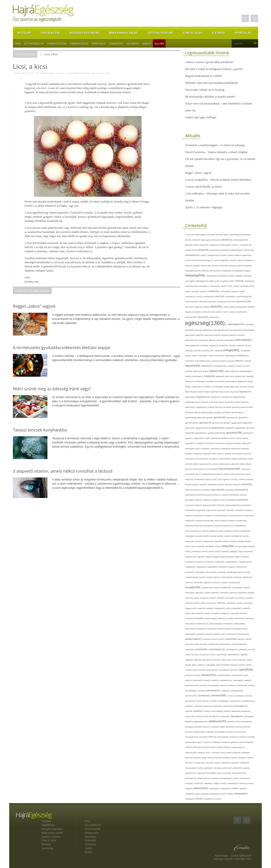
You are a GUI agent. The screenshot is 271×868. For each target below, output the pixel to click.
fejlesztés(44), (230, 376)
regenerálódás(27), (234, 655)
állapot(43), (189, 245)
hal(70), (233, 438)
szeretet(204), (204, 696)
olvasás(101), (225, 613)
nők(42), (204, 603)
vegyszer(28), (202, 773)
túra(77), (209, 753)
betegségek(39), (212, 276)
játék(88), (189, 485)
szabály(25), (248, 680)
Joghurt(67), (203, 485)
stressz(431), (210, 675)
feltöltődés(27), (242, 381)
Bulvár (159, 44)
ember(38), (197, 351)
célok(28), (236, 286)
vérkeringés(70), (191, 778)
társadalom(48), (247, 722)
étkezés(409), (193, 366)
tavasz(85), (198, 727)
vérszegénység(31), (226, 778)
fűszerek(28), (228, 407)
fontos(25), (205, 402)
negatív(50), (221, 598)
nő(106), (197, 603)
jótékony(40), (212, 485)
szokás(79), (189, 706)
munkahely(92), (238, 588)
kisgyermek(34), (212, 510)
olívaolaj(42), (215, 613)
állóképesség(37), (226, 245)
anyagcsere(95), (214, 255)
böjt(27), (233, 281)
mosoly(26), (224, 583)
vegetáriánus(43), (191, 773)
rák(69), (188, 655)
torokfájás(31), (249, 742)
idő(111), (216, 464)
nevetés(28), (189, 603)
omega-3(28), (235, 613)
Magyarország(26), (220, 557)
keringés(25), (216, 500)
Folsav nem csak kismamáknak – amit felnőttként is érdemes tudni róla (219, 107)
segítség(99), (211, 665)
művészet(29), (190, 593)
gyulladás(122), (201, 433)
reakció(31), (195, 655)
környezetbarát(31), (240, 526)
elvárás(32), (189, 351)
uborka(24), (198, 758)
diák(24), (207, 307)
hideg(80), (189, 454)
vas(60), (201, 768)
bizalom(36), (248, 276)
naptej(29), (251, 593)
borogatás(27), (225, 281)
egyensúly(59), (190, 335)
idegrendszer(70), (206, 464)
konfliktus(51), (190, 521)
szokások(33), (199, 706)
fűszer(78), (219, 407)
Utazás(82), (242, 758)
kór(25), (217, 521)
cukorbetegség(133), (244, 297)
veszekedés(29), (245, 778)
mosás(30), (216, 583)
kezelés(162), (243, 500)
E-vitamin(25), (206, 312)
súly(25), (245, 675)
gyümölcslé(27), (249, 433)
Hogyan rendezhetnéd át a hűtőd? (204, 76)
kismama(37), (222, 510)
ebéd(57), (220, 312)
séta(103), (235, 665)
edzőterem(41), (214, 317)
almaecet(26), (244, 245)
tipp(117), (201, 742)
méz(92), (209, 577)
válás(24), (218, 763)
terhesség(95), (220, 732)
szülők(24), (208, 711)
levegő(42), (252, 546)
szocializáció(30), (236, 701)
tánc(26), (206, 716)
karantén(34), (201, 495)
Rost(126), (242, 660)
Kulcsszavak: (48, 73)
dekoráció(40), (222, 302)
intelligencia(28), (208, 474)
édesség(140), (191, 317)
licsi (93, 73)
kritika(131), (190, 541)
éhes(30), (217, 335)
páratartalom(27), (244, 634)
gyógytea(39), (230, 428)
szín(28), (199, 701)
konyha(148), (209, 521)
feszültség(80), (218, 387)
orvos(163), (199, 618)
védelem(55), (238, 768)
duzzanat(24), (197, 312)
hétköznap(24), (236, 449)
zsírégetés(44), (209, 799)
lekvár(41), (219, 546)
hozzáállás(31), (214, 459)
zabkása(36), (205, 794)
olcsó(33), (207, 613)
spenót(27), (216, 670)
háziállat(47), (206, 449)
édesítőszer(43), (242, 312)
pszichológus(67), (232, 650)
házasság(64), (190, 449)
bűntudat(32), (204, 286)
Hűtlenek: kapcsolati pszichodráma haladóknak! (212, 83)
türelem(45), (189, 758)
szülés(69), (189, 711)
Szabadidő (116, 44)
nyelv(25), (240, 603)
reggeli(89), (189, 660)
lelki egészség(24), (242, 546)
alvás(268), (204, 250)
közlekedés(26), (246, 531)
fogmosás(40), (226, 392)
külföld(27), (226, 541)
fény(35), (250, 381)
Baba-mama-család (123, 33)
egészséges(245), (236, 324)
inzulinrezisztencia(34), (237, 474)
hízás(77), (221, 454)
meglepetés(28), (202, 567)
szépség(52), (226, 691)
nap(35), (208, 593)
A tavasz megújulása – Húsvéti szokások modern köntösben (218, 180)
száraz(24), (223, 685)
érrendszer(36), (219, 356)
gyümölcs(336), (235, 433)
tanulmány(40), (226, 716)
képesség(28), (190, 500)
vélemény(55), (212, 773)
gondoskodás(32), (191, 418)
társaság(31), (190, 727)
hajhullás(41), (225, 438)
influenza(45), (246, 469)
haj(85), (208, 438)
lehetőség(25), (210, 546)
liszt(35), (218, 551)
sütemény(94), (198, 680)
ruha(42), (250, 660)
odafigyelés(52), (220, 608)
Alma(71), (236, 245)
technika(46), (215, 727)
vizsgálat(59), (190, 794)
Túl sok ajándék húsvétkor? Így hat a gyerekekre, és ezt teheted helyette (220, 162)
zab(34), (198, 794)
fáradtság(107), (198, 376)
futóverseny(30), (191, 407)
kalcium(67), (229, 485)
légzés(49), (201, 546)
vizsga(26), (243, 788)
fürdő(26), (211, 407)
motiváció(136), (234, 583)
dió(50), (226, 307)
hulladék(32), (243, 459)
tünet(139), (237, 753)
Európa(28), (239, 366)
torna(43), (241, 742)
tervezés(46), (204, 737)
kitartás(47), (231, 510)
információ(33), (190, 474)
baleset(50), (224, 266)
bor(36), (217, 281)
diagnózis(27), (200, 307)
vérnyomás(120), (204, 778)
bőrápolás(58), (250, 281)
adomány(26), (211, 235)
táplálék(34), (189, 722)
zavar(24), (223, 794)
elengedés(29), (204, 340)
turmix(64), (216, 753)
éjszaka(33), (233, 335)
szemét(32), (202, 691)
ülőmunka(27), (190, 763)
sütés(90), (208, 680)
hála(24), (239, 438)
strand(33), (198, 675)
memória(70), (190, 572)
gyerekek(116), (233, 418)
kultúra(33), (199, 541)
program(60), (190, 650)
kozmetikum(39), (242, 521)
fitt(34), (188, 392)
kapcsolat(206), (219, 490)
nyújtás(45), (210, 608)
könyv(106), (199, 526)
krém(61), (246, 536)
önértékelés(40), (228, 624)
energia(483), (232, 350)
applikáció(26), (247, 255)
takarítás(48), (236, 711)
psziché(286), (202, 649)
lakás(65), (241, 541)
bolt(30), (211, 281)
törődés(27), (189, 747)
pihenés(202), (232, 639)
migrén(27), (217, 577)
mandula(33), (245, 557)
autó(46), (240, 260)
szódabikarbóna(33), (248, 701)
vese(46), (236, 778)
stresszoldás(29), (237, 675)
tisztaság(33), (217, 742)
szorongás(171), (241, 706)
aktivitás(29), (196, 240)
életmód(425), (244, 340)
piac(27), (222, 639)
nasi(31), (197, 598)
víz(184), (235, 788)
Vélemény (133, 44)
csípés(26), (235, 291)
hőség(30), (235, 459)
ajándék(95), (247, 235)
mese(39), (202, 577)
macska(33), (225, 551)
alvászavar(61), (215, 250)
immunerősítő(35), (213, 469)
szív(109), (214, 701)
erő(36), (211, 356)
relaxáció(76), (207, 660)
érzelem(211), (243, 356)
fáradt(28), (189, 376)
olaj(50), (188, 613)
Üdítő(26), (250, 758)
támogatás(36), (246, 711)
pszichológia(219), (217, 649)
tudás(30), (220, 747)
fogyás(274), (246, 392)
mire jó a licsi (103, 73)
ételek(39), (248, 361)
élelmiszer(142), (192, 340)
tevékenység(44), (191, 742)
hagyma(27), (189, 438)
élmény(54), (241, 346)
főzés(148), (230, 402)
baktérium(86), (206, 266)
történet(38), (198, 747)
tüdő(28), (229, 753)
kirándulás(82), (191, 510)
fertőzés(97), (208, 387)
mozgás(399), (193, 587)
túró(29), (223, 753)
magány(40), (234, 551)
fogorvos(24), (235, 392)
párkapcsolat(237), (194, 639)
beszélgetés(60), (238, 271)
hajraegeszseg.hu (223, 859)
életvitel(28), (205, 346)
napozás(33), (234, 593)
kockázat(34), (240, 510)
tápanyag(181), (237, 716)
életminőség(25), (230, 340)
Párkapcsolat (79, 44)
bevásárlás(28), (223, 276)
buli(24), (197, 286)
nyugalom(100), (191, 608)
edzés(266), (203, 317)
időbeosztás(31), (225, 464)
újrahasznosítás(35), (215, 758)
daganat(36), (212, 302)
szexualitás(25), (239, 696)
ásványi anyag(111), (206, 260)
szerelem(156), (192, 696)
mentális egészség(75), (235, 572)
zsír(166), (199, 799)
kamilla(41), (198, 490)
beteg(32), (247, 271)
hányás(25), (201, 443)
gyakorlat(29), (202, 418)
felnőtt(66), (210, 381)
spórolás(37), (235, 670)
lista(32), (212, 551)
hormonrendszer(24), (202, 459)
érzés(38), (214, 361)
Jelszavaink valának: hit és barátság (205, 90)
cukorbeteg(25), (230, 297)
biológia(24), (239, 276)
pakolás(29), (201, 634)
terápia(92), (210, 732)
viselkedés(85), (233, 784)
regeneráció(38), (222, 655)
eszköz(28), (231, 361)
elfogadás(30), (214, 346)
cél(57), (230, 286)
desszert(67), (190, 307)
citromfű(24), (203, 291)
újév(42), (205, 758)
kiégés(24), (199, 505)
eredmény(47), (203, 356)
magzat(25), (230, 557)
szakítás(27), (204, 685)
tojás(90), (234, 742)
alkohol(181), (228, 240)
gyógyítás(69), (248, 423)
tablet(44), (228, 711)
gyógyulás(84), (241, 428)
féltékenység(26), (231, 381)
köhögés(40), (190, 526)
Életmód (219, 33)
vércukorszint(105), (239, 773)
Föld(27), (222, 402)
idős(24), (243, 464)
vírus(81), (224, 783)
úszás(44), (234, 758)
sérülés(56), (226, 665)
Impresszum (221, 856)
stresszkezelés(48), (224, 675)
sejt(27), (219, 665)
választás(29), (226, 763)
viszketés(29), (244, 783)
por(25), (197, 644)
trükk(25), (213, 747)
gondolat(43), (227, 412)
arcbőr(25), (194, 260)
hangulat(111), (191, 443)
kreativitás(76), (237, 536)
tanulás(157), (215, 716)
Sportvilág (243, 33)
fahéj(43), (206, 371)
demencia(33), (232, 302)
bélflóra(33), (206, 271)
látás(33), (248, 541)
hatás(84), (238, 443)
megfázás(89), (191, 567)
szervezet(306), (219, 696)
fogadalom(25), (215, 392)
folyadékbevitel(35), (239, 397)
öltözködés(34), (240, 618)
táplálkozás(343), (218, 721)
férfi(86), (188, 387)
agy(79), (227, 235)
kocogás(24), (249, 510)
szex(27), (231, 696)
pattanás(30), (208, 639)
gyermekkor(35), (218, 423)
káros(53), (209, 495)
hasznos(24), (230, 443)
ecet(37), (226, 312)
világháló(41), (209, 783)
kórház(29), (224, 521)
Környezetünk (57, 44)
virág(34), (217, 783)
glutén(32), (198, 412)
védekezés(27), (228, 768)
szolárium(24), (208, 706)
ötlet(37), (245, 629)
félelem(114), (190, 381)
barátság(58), (190, 271)
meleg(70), (232, 567)
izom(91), (235, 479)
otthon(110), (222, 618)
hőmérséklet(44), (225, 459)
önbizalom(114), (203, 624)
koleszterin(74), (199, 516)
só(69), (195, 670)
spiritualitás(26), (225, 670)
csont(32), (199, 297)
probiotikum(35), (213, 644)
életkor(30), (220, 340)
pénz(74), (216, 639)
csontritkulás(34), (209, 297)
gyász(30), (210, 418)
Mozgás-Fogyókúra (85, 33)
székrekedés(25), (242, 685)
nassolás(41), (205, 598)
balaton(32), (216, 266)
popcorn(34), (189, 644)
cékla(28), (224, 286)
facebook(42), (198, 371)
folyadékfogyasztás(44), (193, 402)
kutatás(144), (208, 541)
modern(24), (189, 583)
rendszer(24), (217, 660)
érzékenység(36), (230, 356)
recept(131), (204, 655)
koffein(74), (189, 516)
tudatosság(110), (239, 747)
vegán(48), (246, 768)
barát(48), (240, 266)
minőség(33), (237, 577)
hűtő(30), (196, 464)
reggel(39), (244, 655)
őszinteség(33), (237, 629)
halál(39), (245, 438)
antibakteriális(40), (237, 250)
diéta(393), (217, 307)
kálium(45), (238, 485)
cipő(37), (188, 291)
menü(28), (247, 572)
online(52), (243, 613)
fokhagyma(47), (216, 397)
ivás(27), (215, 479)
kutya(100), (218, 541)
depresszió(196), (244, 301)
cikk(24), (252, 286)
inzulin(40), (226, 474)
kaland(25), (221, 485)
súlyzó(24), (189, 680)
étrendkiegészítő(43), (220, 366)
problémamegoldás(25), (240, 644)
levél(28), (188, 551)
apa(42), (231, 255)
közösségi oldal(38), (217, 536)
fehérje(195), (210, 376)
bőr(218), (240, 281)
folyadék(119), (227, 397)
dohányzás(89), (242, 307)
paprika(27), (217, 634)
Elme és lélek (192, 33)
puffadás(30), (243, 650)
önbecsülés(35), (191, 624)
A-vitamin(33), (190, 235)
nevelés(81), (249, 598)
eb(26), (213, 312)
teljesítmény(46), (200, 732)
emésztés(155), (208, 351)
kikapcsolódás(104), (233, 505)
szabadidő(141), (226, 680)
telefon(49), (247, 727)
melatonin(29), (223, 567)
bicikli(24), (232, 276)
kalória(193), (247, 484)
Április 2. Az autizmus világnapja (204, 207)
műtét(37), (247, 588)
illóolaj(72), (189, 469)
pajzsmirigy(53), (191, 634)
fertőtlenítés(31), (197, 387)
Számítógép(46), (214, 685)
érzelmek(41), (190, 361)
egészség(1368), (206, 323)
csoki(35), (242, 291)
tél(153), (239, 727)
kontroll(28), (199, 521)
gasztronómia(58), (247, 407)
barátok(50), (248, 266)
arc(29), (188, 260)
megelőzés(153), (245, 562)
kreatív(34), (227, 536)
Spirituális (99, 44)
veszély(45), (189, 783)
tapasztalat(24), (249, 716)
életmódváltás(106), (193, 346)
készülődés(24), (232, 500)
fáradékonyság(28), (246, 371)
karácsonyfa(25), (191, 495)
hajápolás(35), (216, 438)
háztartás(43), (226, 449)
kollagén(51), (210, 516)
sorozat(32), (202, 670)
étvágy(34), (231, 366)
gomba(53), (218, 412)
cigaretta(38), (245, 286)
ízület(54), (242, 479)
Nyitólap (24, 33)
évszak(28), (189, 371)
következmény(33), (225, 531)
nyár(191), (222, 603)
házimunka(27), (216, 449)
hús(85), (251, 459)
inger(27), (199, 474)
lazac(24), (194, 546)
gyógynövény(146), (204, 428)
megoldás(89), (213, 567)
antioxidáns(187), (193, 255)
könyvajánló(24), (209, 526)
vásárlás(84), (208, 768)
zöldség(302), (241, 794)
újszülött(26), (226, 758)
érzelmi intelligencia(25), (203, 361)
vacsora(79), (210, 763)
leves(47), (205, 551)
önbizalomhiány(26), (216, 624)
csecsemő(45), (226, 291)
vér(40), (220, 773)
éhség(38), (225, 335)
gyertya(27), (228, 423)
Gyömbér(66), (190, 433)
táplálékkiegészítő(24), (201, 722)
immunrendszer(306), (230, 469)
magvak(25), (201, 557)
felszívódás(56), (220, 381)
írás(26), (248, 474)
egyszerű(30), (210, 335)
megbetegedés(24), (232, 562)
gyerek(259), (220, 417)
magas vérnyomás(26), (246, 551)
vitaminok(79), (226, 788)
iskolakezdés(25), (200, 479)
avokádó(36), (248, 260)
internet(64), (218, 474)
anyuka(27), (224, 255)
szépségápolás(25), (237, 691)
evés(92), (247, 366)
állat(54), (196, 245)
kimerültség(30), (246, 505)
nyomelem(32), (248, 603)
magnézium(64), (191, 557)
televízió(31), (189, 732)
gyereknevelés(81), (192, 423)
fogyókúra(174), (203, 397)
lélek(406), (229, 546)
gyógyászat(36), (237, 423)
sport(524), (246, 670)
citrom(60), (195, 291)
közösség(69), (190, 536)
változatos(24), (245, 763)
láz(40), (188, 546)
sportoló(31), (189, 675)
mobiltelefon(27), (248, 577)
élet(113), (213, 340)
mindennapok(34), (227, 577)
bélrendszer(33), (215, 271)
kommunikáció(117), (222, 516)
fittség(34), (194, 392)
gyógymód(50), (190, 428)
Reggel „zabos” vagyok (198, 173)
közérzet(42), (236, 531)
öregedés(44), (212, 629)
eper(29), (188, 356)
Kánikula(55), (206, 490)
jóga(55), (196, 485)
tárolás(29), (232, 722)
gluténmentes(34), (208, 412)
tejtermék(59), (230, 727)
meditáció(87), (220, 562)
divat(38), (232, 307)
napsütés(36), (243, 593)
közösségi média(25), (203, 536)
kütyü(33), (234, 541)
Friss (18, 44)
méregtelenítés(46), (192, 577)
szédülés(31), (232, 685)
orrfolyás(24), (190, 618)
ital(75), (209, 479)
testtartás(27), (243, 737)
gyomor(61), (251, 428)
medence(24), (210, 562)
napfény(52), (215, 593)
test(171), (213, 737)
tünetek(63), (246, 753)
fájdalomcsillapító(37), (232, 371)
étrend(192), (207, 366)
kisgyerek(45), (201, 510)
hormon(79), (247, 454)
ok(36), (229, 608)
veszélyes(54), (199, 783)
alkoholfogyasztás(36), (241, 240)
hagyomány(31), (199, 438)
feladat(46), (250, 376)
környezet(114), (227, 526)
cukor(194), (220, 296)
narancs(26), (189, 598)
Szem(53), (252, 685)
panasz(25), (209, 634)
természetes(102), (192, 737)
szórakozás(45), (229, 706)
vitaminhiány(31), (215, 788)
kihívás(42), (221, 505)
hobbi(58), (228, 454)
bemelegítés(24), (226, 271)
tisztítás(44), (226, 742)
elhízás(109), (224, 346)
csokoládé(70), (191, 297)
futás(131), (245, 402)
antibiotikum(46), (249, 250)
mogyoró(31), (208, 583)
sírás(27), (249, 665)
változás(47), (236, 763)
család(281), (214, 291)
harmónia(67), (210, 443)
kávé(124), (217, 495)
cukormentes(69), (192, 302)
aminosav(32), (225, 250)
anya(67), (204, 255)
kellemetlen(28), (234, 495)
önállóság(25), (250, 618)
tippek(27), (209, 742)
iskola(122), (190, 479)
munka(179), (226, 587)
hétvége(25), (245, 449)
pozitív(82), (204, 644)
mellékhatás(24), (241, 567)
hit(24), (214, 454)
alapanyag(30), (206, 240)
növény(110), (212, 603)
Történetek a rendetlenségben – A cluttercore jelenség (215, 145)
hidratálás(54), (198, 454)
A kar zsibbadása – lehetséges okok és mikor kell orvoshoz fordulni (218, 197)
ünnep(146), (200, 763)
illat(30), (249, 464)
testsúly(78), (234, 737)
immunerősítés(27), (200, 469)
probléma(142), (225, 644)
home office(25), (237, 454)
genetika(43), (190, 412)
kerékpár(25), (207, 500)
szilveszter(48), (190, 701)
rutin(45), (188, 665)
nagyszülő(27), (200, 593)
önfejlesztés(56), (239, 624)
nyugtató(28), (202, 608)
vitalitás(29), (189, 788)
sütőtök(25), (216, 680)
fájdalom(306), (217, 371)
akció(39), (189, 240)
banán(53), (233, 266)
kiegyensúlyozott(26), (210, 505)
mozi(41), (217, 588)
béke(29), (198, 271)
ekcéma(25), (241, 335)
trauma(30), (206, 747)
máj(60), (237, 557)
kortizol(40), (232, 521)
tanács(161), (191, 716)
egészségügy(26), (249, 330)
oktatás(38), (247, 608)
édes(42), (233, 312)
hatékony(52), (247, 443)
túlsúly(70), (202, 753)
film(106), (244, 387)
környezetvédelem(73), (194, 531)
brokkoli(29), (189, 286)
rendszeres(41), (226, 660)
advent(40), (220, 235)
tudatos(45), (228, 747)
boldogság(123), (202, 281)
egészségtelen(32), (236, 330)
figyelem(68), (235, 387)
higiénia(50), (207, 454)
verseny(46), (215, 778)
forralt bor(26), (214, 402)
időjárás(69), (235, 464)
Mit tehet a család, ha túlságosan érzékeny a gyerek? (214, 69)
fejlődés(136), (240, 376)
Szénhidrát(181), (214, 691)
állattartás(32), (205, 245)
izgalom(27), (227, 479)
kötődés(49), (214, 531)
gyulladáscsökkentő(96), (217, 433)
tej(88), (223, 727)
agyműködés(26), (236, 235)
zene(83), (230, 794)
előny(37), (249, 346)
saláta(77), (202, 665)
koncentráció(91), (237, 516)
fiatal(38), (227, 387)
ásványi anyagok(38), (221, 260)
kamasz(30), (189, 490)
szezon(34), (248, 696)
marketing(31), (190, 562)
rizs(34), (235, 660)
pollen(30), (248, 639)
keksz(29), (225, 495)
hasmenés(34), (220, 443)
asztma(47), (233, 260)
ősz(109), (228, 629)
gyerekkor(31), (243, 418)
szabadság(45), (238, 680)
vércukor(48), (227, 773)
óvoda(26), (231, 618)
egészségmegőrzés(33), (222, 330)
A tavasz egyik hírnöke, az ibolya (204, 187)
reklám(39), (198, 660)
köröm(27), (206, 531)
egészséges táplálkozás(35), (204, 330)
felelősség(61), (201, 381)
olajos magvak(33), (198, 613)
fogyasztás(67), (191, 397)
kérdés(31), (199, 500)
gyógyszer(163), (219, 428)
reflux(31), (213, 655)
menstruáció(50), (211, 572)
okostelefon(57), (237, 608)
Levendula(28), (197, 551)
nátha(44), (213, 598)
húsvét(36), (189, 464)
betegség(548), (196, 275)
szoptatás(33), (218, 706)
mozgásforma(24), (208, 588)
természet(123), (240, 732)
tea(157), (207, 727)
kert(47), (224, 500)
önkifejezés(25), (202, 629)
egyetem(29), (200, 335)
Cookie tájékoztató (241, 856)
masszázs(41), (200, 562)
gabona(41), (236, 407)
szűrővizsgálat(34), (218, 711)
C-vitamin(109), (214, 286)
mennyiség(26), (200, 572)
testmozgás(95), (223, 737)
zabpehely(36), (215, 794)
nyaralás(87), (231, 603)
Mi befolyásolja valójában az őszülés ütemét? (210, 97)
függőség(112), (202, 407)
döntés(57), (251, 307)
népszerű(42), (240, 598)
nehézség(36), (230, 598)
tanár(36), (199, 716)
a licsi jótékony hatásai (78, 73)
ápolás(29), (238, 255)
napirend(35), (224, 593)
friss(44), (237, 402)
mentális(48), (222, 572)
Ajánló (147, 44)
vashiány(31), (218, 768)
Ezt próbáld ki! (34, 44)
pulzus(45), (252, 650)
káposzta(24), (230, 490)
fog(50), (208, 392)
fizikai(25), (201, 392)
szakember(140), (192, 685)
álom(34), (195, 250)
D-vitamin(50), (203, 302)
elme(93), (233, 346)
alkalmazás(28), (217, 240)
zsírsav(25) (218, 799)
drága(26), (189, 312)
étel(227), (240, 361)
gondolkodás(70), (238, 412)
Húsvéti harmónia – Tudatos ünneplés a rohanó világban (216, 152)
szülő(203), (199, 711)
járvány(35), (250, 479)
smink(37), (189, 670)
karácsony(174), (242, 490)
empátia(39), (219, 351)
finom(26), (251, 387)
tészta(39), (252, 737)
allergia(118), (215, 245)
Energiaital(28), (246, 351)
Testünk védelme (160, 33)
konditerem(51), (249, 516)
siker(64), (242, 665)
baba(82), (197, 266)
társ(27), (238, 722)
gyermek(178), (206, 423)
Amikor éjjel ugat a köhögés (201, 117)
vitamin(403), (201, 788)
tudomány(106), (191, 753)
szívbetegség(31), (224, 701)
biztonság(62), (190, 281)
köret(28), (218, 526)
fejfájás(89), (220, 376)
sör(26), (209, 670)
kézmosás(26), (190, 505)
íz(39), (221, 479)
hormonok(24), (190, 459)
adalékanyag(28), (201, 235)
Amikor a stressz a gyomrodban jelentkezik (209, 62)
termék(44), (230, 732)
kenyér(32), (243, 495)
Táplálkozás (50, 33)
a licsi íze (61, 73)
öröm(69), (221, 629)
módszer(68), (198, 583)
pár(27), (224, 634)
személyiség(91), (192, 691)
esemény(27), (223, 361)
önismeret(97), (191, 629)
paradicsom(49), (233, 634)
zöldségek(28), (190, 799)
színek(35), (206, 701)
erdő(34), (195, 356)
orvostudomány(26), (211, 618)
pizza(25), (241, 639)
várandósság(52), (191, 768)
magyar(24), (210, 557)
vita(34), (251, 783)
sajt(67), (195, 665)
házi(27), (198, 449)
